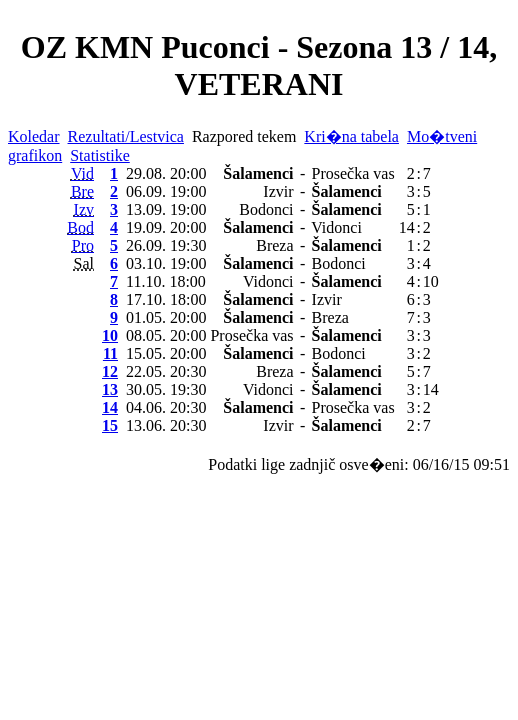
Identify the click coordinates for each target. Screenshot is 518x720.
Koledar (34, 136)
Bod (80, 227)
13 (110, 389)
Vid (82, 173)
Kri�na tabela (351, 136)
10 (110, 335)
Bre (82, 191)
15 (110, 425)
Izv (84, 209)
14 (110, 407)
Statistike (100, 155)
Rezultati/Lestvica (126, 136)
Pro (83, 245)
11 (110, 353)
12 (110, 371)
